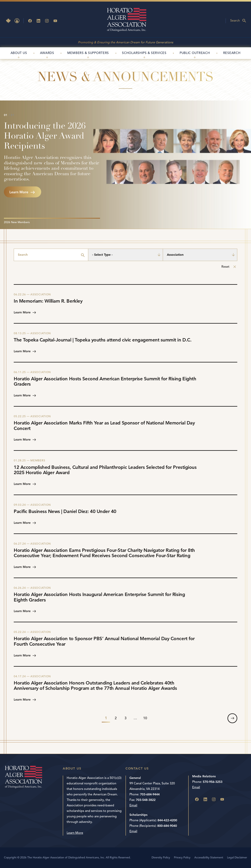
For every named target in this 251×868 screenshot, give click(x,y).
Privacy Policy (182, 858)
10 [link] (145, 718)
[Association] (200, 255)
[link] (232, 718)
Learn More (75, 833)
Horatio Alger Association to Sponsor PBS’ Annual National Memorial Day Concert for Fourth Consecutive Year (104, 641)
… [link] (135, 718)
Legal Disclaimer (237, 858)
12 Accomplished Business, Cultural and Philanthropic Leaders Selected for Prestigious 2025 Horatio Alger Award (105, 470)
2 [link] (116, 718)
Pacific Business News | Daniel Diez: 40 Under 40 (65, 511)
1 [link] (106, 718)
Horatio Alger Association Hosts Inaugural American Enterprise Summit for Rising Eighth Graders (99, 597)
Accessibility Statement (209, 858)
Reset (225, 267)
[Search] (51, 255)
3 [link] (125, 718)
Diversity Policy (161, 858)
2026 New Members (17, 222)
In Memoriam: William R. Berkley (48, 301)
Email (133, 805)
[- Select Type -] (125, 255)
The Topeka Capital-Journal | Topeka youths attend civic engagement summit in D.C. (103, 340)
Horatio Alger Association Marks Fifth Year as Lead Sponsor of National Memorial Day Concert (104, 426)
